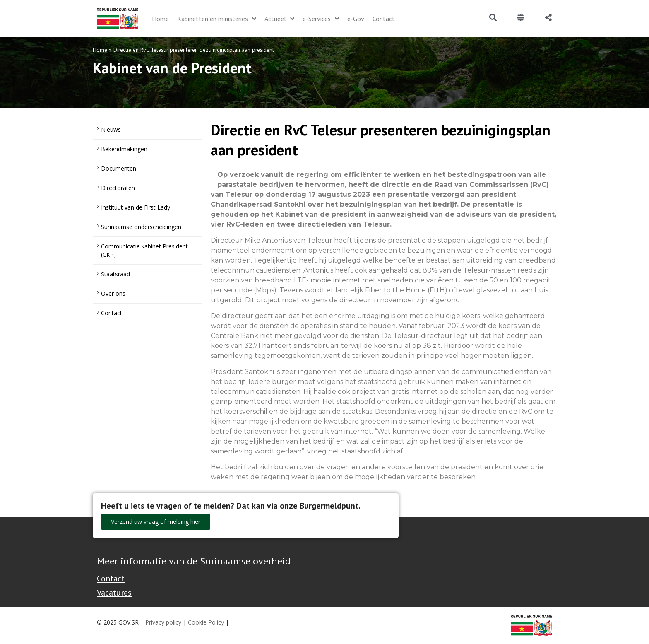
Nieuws (111, 129)
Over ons (113, 293)
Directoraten (118, 188)
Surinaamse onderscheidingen (141, 227)
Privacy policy (163, 622)
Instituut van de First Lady (136, 207)
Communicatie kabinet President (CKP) (144, 250)
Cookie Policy (206, 622)
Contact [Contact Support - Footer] (111, 579)
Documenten (119, 168)
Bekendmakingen (124, 149)
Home (100, 50)
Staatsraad (115, 274)
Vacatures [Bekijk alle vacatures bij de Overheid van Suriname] (114, 593)
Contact (112, 313)
